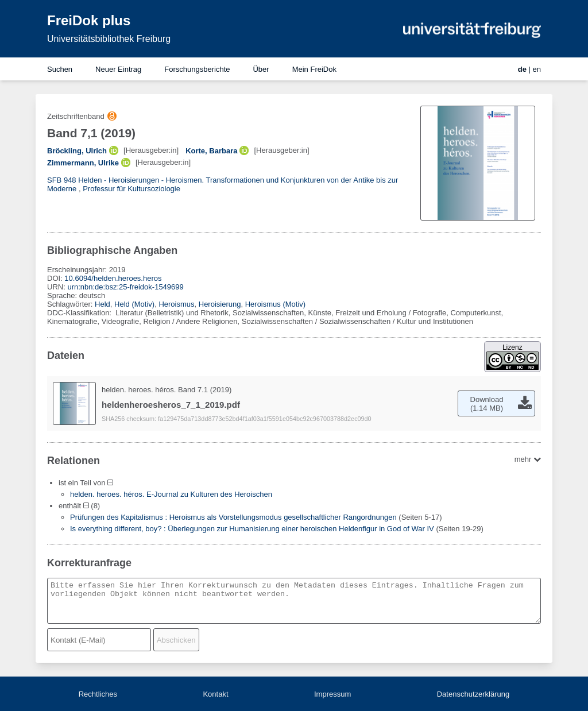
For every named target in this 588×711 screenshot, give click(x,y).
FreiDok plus (89, 20)
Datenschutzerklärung (473, 694)
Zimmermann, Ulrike (83, 163)
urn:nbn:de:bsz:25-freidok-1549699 (125, 287)
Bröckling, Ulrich (77, 151)
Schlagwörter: (71, 304)
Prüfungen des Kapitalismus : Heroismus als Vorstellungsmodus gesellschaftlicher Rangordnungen (233, 517)
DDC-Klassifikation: (80, 313)
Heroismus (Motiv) (275, 304)
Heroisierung (220, 304)
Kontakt (215, 694)
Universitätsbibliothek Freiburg (109, 39)
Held (102, 304)
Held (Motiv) (134, 304)
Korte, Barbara (211, 151)
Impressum (332, 694)
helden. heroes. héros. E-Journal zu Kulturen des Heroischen (171, 494)
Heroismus (176, 304)
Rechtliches (98, 694)
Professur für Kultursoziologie (131, 189)
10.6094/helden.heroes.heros (113, 278)
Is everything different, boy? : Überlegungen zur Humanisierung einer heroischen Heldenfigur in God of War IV (252, 529)
